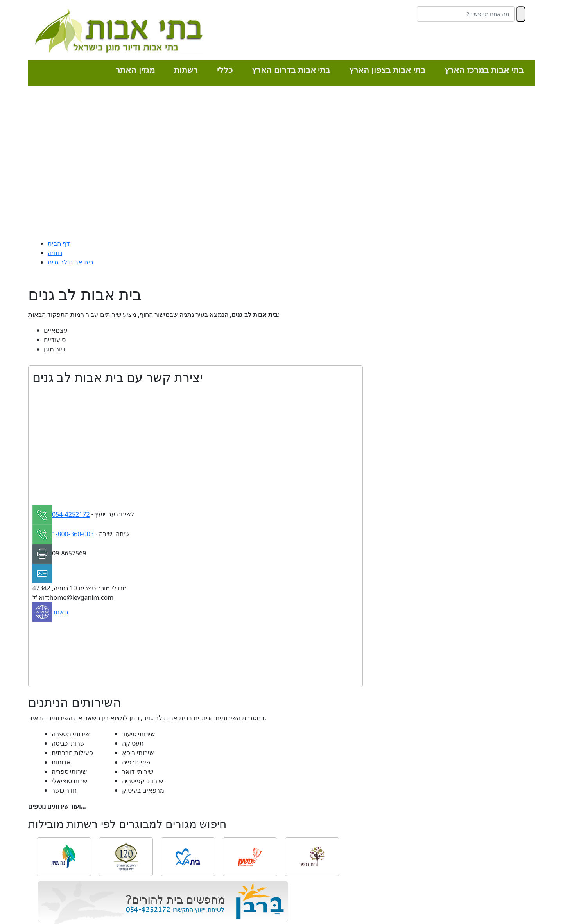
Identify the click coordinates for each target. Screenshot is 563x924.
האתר (60, 612)
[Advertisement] (281, 164)
